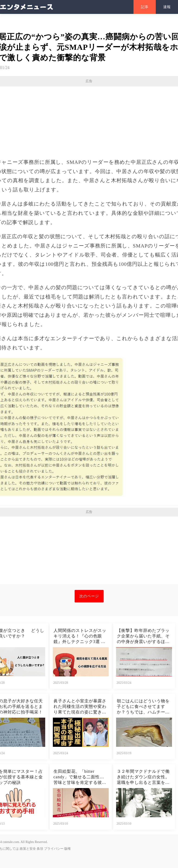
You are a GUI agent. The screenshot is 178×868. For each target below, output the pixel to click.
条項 (40, 849)
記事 (145, 7)
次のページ (89, 596)
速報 (167, 7)
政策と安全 (28, 849)
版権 (67, 849)
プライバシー (54, 849)
